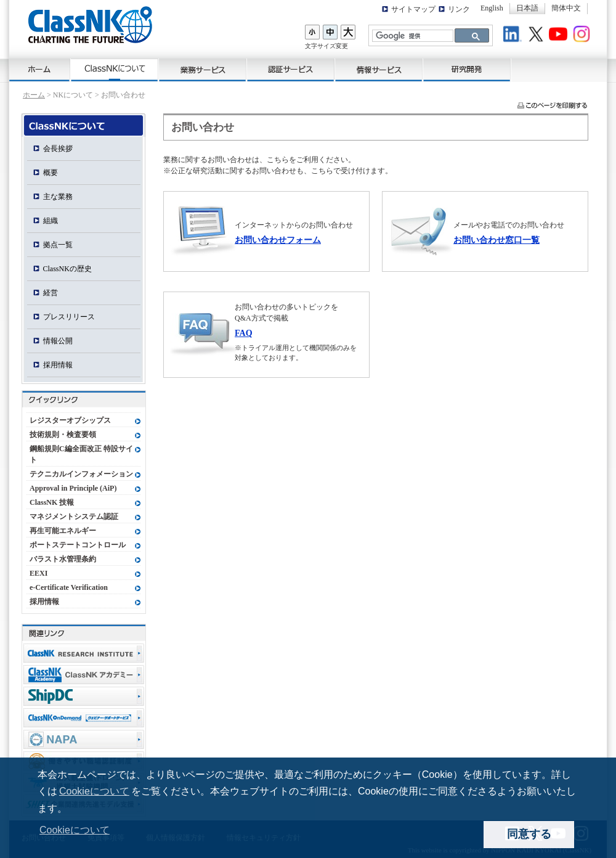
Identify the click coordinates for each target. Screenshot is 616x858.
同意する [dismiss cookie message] (529, 834)
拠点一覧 (58, 245)
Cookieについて (94, 791)
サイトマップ (413, 9)
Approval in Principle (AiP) (73, 488)
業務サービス (203, 70)
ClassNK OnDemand (84, 718)
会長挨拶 (58, 149)
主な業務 (58, 197)
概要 (51, 173)
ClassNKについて (115, 70)
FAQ (244, 333)
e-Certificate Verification (69, 587)
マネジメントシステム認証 (74, 517)
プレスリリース (69, 317)
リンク (459, 9)
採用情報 (58, 365)
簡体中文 (566, 8)
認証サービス (291, 70)
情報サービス (379, 70)
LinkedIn (514, 36)
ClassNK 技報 (52, 502)
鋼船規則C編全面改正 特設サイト (81, 454)
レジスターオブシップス (70, 420)
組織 (51, 221)
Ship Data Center (84, 696)
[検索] (411, 36)
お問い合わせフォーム (278, 240)
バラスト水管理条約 (63, 559)
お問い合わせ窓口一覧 (496, 240)
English (492, 8)
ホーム (40, 70)
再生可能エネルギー (63, 531)
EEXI (38, 573)
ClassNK (90, 25)
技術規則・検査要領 (63, 435)
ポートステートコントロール (78, 545)
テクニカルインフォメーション (81, 474)
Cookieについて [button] (75, 830)
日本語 (527, 8)
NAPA (84, 739)
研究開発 (467, 70)
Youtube (560, 36)
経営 (51, 293)
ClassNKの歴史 (67, 269)
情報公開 (58, 341)
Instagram (583, 36)
